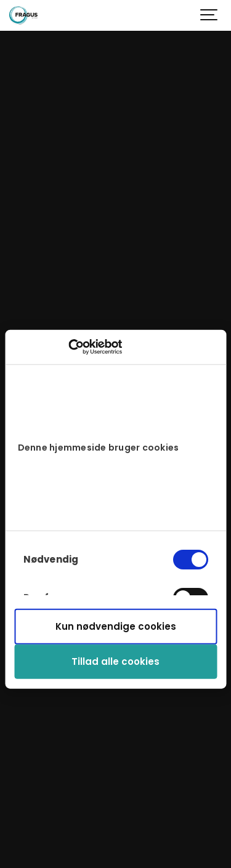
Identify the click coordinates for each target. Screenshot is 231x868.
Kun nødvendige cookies (116, 626)
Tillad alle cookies (115, 661)
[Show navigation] (209, 15)
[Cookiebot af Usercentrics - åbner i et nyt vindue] (68, 347)
